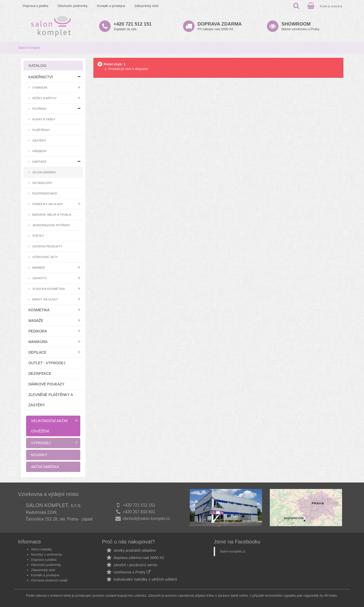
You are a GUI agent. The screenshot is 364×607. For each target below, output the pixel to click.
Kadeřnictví (41, 77)
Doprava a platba (35, 6)
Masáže (36, 321)
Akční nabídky (42, 549)
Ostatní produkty (47, 246)
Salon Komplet (29, 48)
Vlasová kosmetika (48, 289)
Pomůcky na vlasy (47, 204)
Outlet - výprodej (47, 363)
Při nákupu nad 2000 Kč (220, 26)
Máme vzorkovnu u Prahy (300, 26)
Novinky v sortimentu (47, 554)
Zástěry (39, 140)
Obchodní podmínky (73, 6)
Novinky (39, 455)
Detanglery (42, 183)
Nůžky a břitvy (44, 98)
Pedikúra (38, 331)
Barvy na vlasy (45, 299)
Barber (38, 267)
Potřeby (39, 109)
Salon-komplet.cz (233, 551)
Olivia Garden (44, 172)
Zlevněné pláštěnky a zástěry (51, 400)
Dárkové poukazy (46, 384)
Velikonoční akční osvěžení (49, 426)
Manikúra (38, 342)
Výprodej (41, 443)
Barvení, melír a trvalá (51, 215)
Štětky (38, 236)
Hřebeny (39, 151)
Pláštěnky (41, 130)
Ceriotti (39, 278)
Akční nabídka (45, 467)
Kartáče (39, 162)
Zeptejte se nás (133, 26)
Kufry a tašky (43, 119)
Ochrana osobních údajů (49, 580)
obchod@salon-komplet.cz (146, 519)
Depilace (37, 352)
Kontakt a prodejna (111, 6)
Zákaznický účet (147, 6)
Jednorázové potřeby (51, 225)
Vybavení (39, 87)
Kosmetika (39, 310)
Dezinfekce (40, 373)
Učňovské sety (45, 257)
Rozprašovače (44, 193)
